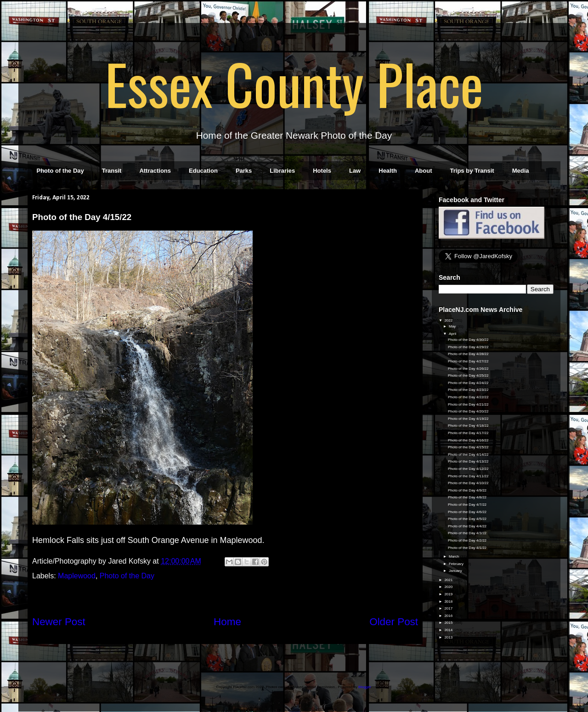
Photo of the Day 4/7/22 (467, 505)
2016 (449, 616)
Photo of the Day (60, 171)
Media (521, 171)
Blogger (365, 687)
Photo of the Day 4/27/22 (468, 361)
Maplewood (77, 576)
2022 (449, 320)
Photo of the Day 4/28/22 (468, 354)
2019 (449, 594)
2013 (449, 637)
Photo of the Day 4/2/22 (467, 540)
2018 (449, 602)
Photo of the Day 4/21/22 (468, 404)
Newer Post (59, 622)
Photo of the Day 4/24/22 (468, 383)
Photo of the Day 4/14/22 (468, 455)
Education (203, 171)
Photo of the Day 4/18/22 (468, 426)
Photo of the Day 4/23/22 (468, 390)
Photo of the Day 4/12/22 (468, 469)
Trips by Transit (472, 171)
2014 (449, 630)
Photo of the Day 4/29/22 (468, 347)
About (424, 171)
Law (355, 171)
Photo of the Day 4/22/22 (468, 397)
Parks (244, 171)
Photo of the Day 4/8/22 (467, 497)
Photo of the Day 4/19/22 (468, 419)
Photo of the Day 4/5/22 (467, 519)
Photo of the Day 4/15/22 (468, 447)
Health (388, 171)
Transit (112, 171)
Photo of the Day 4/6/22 (467, 512)
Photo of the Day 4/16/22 (468, 440)
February (457, 564)
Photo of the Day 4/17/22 (468, 433)
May (453, 326)
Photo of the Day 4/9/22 (467, 490)
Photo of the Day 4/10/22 (468, 483)
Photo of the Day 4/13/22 (468, 461)
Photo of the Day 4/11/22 (468, 476)
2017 (449, 608)
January (456, 571)
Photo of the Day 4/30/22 (468, 340)
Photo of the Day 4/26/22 (468, 369)
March (454, 557)
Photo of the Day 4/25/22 (468, 376)
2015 (449, 623)
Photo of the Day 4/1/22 (467, 548)
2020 (449, 587)
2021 (449, 580)
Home (227, 622)
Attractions (155, 171)
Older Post (394, 622)
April (453, 334)
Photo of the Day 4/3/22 (467, 533)
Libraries (282, 171)
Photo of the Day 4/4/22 (467, 526)
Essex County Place (294, 83)
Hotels (322, 171)
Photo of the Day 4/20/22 (468, 411)
